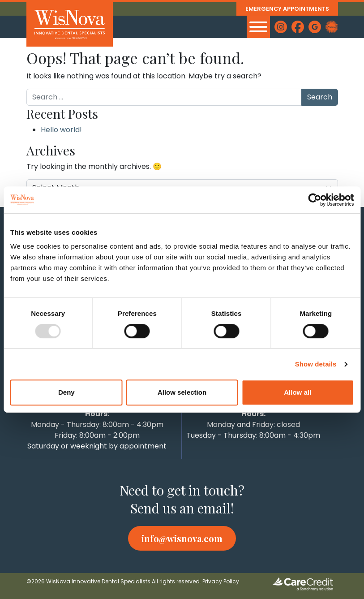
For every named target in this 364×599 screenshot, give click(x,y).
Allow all (298, 392)
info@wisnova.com (182, 538)
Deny (66, 392)
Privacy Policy (221, 581)
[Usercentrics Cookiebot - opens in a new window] (315, 200)
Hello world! (61, 130)
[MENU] (258, 27)
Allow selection (182, 392)
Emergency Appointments (286, 9)
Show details (316, 364)
